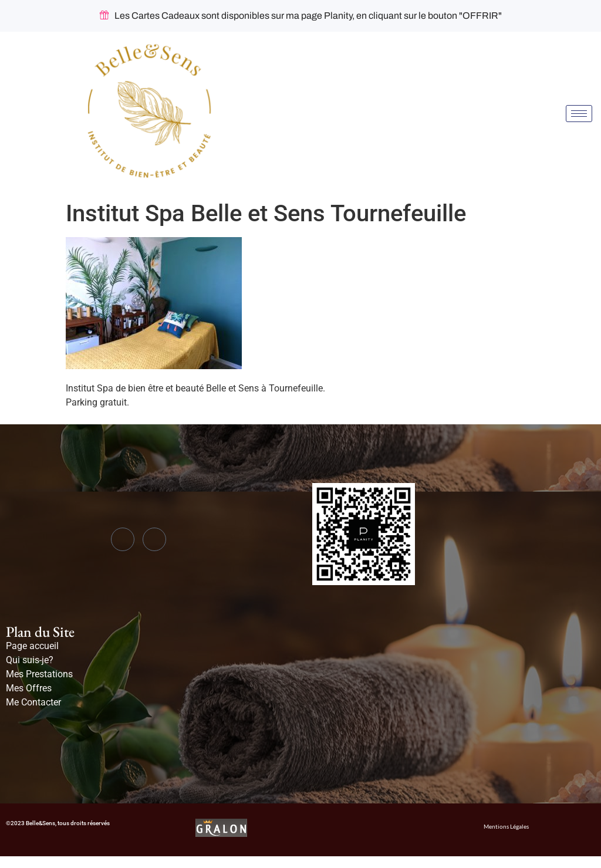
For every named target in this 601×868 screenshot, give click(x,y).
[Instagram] (154, 539)
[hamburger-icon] (579, 114)
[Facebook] (123, 539)
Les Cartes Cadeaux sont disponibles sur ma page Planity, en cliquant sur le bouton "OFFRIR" (301, 16)
